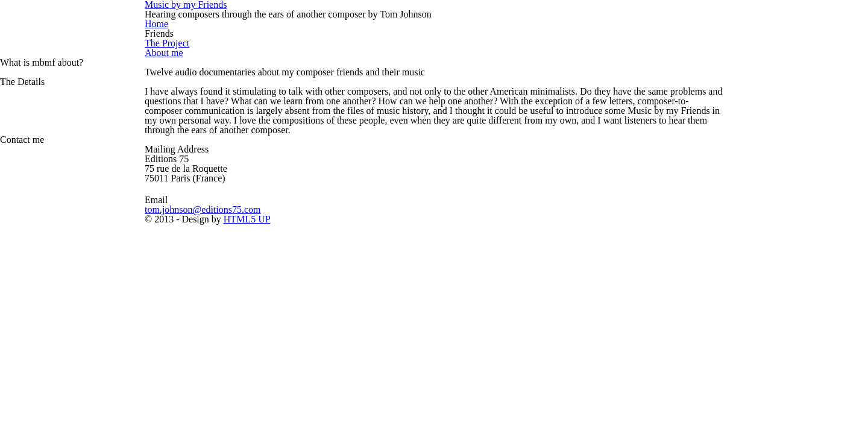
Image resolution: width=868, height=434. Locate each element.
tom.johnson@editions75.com (136, 207)
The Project (97, 43)
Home (85, 24)
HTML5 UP (476, 217)
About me (93, 53)
